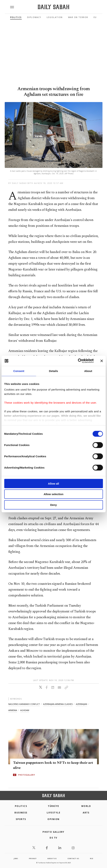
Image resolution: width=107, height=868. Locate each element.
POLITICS (21, 806)
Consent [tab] (19, 371)
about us (52, 858)
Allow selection (53, 494)
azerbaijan (81, 704)
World (86, 806)
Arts (86, 813)
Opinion (53, 819)
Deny (53, 505)
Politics (16, 17)
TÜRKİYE (53, 806)
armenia (13, 710)
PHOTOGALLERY (27, 775)
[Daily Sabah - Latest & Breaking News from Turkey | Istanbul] (53, 7)
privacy (33, 858)
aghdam (25, 710)
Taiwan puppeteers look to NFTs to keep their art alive (53, 765)
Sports (21, 819)
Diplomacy (34, 17)
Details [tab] (54, 371)
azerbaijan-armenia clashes (58, 704)
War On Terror (78, 17)
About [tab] (88, 371)
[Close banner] (102, 361)
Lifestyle (53, 813)
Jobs (16, 858)
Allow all (53, 483)
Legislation (55, 17)
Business (21, 813)
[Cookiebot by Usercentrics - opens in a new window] (78, 361)
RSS (92, 858)
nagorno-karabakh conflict (24, 704)
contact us (73, 858)
